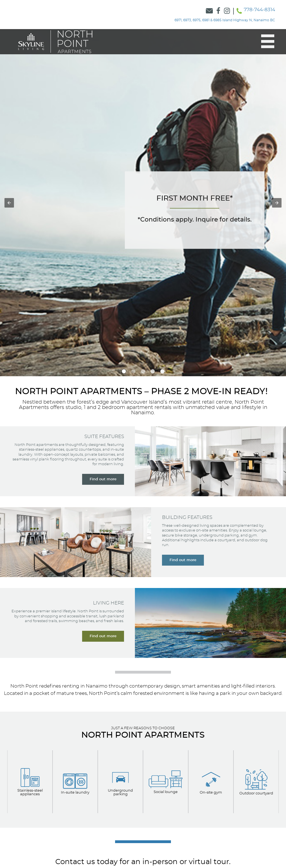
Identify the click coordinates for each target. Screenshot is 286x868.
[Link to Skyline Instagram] (227, 11)
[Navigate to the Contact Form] (195, 210)
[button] (265, 41)
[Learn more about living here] (103, 636)
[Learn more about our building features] (183, 560)
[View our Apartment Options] (75, 782)
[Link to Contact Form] (209, 11)
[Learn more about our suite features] (103, 479)
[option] (124, 371)
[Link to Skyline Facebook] (218, 11)
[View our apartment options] (30, 782)
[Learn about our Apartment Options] (211, 782)
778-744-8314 (259, 10)
